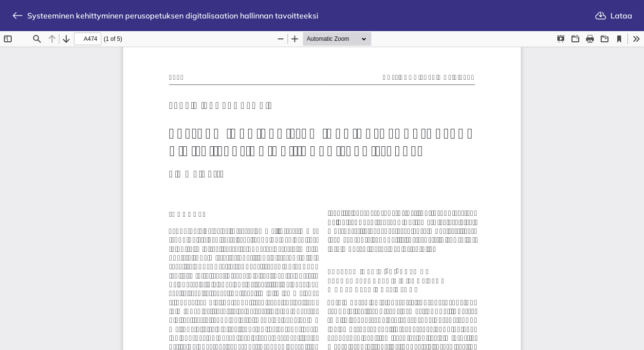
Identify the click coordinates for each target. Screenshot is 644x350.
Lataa (614, 16)
